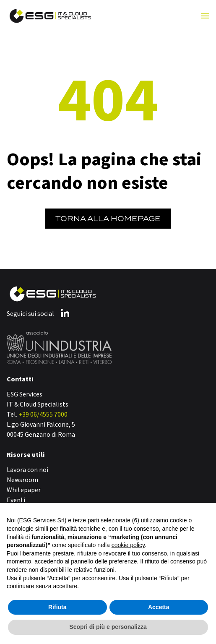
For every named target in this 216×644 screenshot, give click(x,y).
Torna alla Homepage (108, 219)
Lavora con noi (27, 470)
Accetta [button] (159, 607)
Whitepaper (24, 490)
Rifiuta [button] (57, 607)
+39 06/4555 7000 (43, 415)
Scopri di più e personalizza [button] (108, 627)
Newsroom (22, 480)
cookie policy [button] (128, 545)
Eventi (16, 500)
